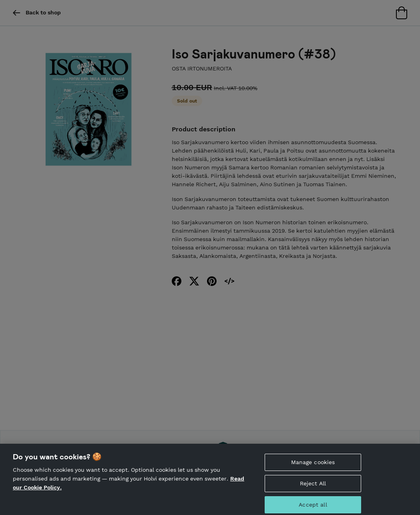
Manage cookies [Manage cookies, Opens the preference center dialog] (313, 465)
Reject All (313, 486)
